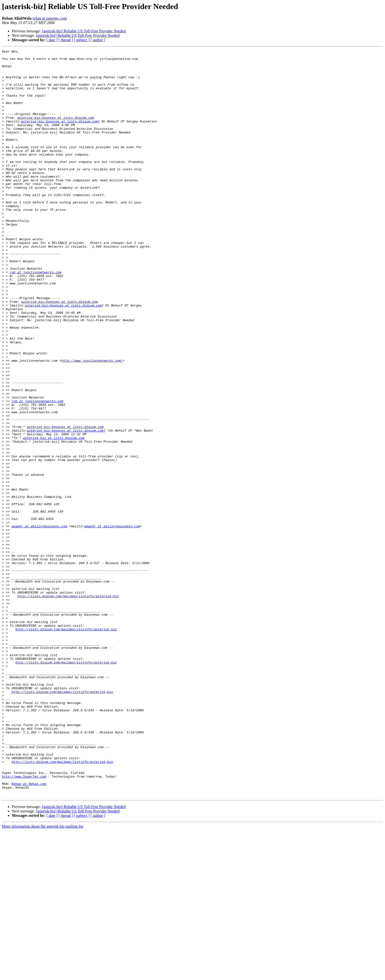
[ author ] (98, 40)
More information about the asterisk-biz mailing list (43, 976)
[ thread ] (66, 40)
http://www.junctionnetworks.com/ (92, 423)
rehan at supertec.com (50, 18)
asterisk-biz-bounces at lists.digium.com (55, 132)
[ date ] (52, 40)
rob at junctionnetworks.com (35, 317)
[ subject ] (82, 40)
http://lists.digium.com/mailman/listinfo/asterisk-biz (68, 706)
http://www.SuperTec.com (24, 922)
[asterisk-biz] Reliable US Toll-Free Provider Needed (84, 31)
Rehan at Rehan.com (29, 931)
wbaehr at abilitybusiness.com (39, 622)
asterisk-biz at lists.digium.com (54, 516)
